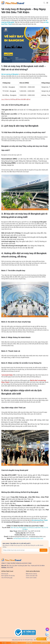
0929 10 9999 (14, 643)
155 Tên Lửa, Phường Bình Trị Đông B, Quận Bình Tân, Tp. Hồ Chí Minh (29, 528)
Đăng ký (44, 550)
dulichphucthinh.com (37, 538)
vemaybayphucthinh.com (21, 538)
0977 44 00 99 (44, 643)
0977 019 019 (29, 643)
